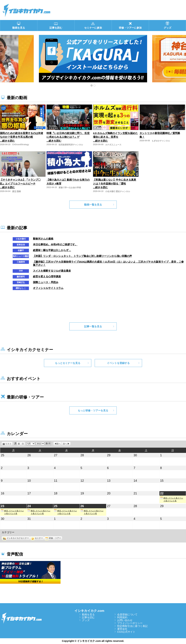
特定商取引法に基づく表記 (132, 626)
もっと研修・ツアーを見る (93, 410)
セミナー (37, 538)
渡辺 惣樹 (16, 191)
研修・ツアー (53, 538)
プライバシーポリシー (130, 623)
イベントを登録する (118, 363)
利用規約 (122, 617)
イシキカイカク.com (89, 611)
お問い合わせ (125, 620)
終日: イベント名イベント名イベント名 (172, 499)
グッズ (86, 620)
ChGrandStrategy (21, 145)
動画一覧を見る (93, 205)
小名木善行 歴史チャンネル (118, 191)
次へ (65, 444)
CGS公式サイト (126, 632)
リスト (9, 444)
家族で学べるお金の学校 (70, 188)
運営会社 (122, 629)
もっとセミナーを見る (68, 363)
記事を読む (88, 617)
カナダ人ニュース (113, 145)
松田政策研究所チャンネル (71, 145)
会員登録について (127, 614)
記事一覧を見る (93, 326)
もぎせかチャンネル (161, 141)
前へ (59, 444)
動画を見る (88, 614)
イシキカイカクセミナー (16, 538)
